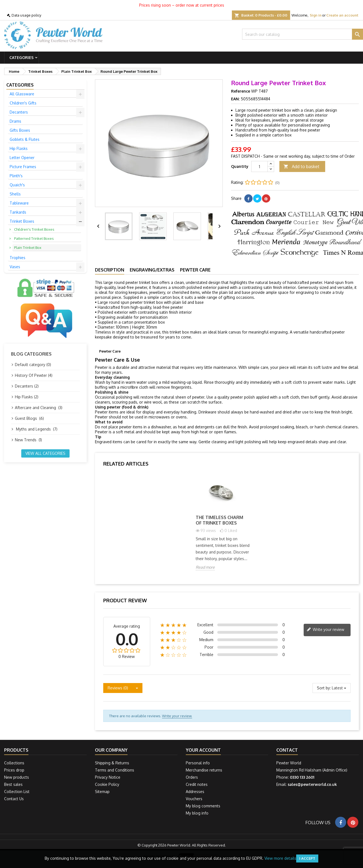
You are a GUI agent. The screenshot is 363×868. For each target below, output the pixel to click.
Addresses (195, 792)
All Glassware (22, 94)
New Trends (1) (28, 440)
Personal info (198, 763)
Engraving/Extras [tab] (152, 270)
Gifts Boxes (20, 130)
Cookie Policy (107, 784)
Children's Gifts (23, 103)
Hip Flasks (19, 148)
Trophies (18, 258)
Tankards (18, 212)
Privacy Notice (108, 777)
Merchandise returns (204, 770)
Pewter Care (195, 270)
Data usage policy (26, 15)
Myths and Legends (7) (36, 429)
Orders (192, 777)
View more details (280, 858)
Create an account (342, 15)
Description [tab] (110, 270)
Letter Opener (22, 158)
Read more (205, 567)
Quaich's (17, 185)
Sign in (316, 15)
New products (17, 777)
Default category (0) (33, 365)
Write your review (325, 630)
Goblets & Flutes (25, 139)
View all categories (45, 453)
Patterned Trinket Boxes (34, 238)
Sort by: (324, 688)
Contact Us (14, 799)
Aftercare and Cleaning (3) (39, 408)
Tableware (19, 203)
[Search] (303, 34)
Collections (14, 763)
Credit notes (197, 784)
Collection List (17, 792)
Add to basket (301, 167)
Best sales (13, 784)
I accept (307, 858)
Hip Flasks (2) (27, 397)
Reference (241, 91)
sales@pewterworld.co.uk (312, 784)
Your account (203, 750)
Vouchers (194, 799)
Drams (15, 121)
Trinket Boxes (22, 221)
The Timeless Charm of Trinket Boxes (219, 520)
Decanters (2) (27, 386)
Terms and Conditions (115, 770)
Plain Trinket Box (28, 248)
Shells (15, 194)
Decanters (19, 112)
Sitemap (102, 792)
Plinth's (16, 176)
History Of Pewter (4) (34, 375)
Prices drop (14, 770)
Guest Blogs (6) (29, 418)
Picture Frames (23, 167)
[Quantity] (259, 166)
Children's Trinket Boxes (34, 229)
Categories (22, 57)
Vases (15, 267)
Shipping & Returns (112, 763)
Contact (287, 750)
